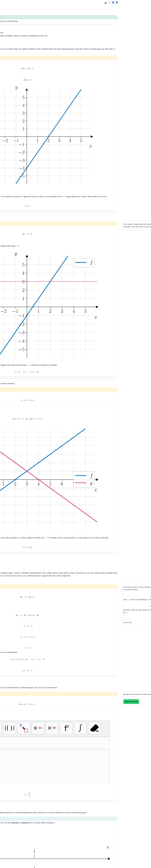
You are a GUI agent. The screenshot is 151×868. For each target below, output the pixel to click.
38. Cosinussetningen (12, 198)
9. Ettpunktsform (10, 66)
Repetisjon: (12, 253)
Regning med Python (12, 231)
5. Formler (8, 48)
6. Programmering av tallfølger (15, 51)
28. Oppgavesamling (11, 154)
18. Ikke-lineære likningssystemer (10, 106)
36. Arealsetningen (11, 191)
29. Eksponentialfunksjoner (14, 163)
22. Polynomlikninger (12, 126)
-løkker (9, 234)
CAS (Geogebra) (10, 298)
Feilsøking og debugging (13, 244)
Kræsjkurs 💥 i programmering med (16, 223)
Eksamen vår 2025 (11, 283)
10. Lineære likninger (12, 70)
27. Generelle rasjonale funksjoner (12, 149)
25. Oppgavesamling (11, 136)
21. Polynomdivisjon (11, 123)
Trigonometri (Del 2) (11, 273)
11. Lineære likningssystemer (14, 73)
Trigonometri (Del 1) (11, 270)
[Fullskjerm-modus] (109, 2)
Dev (6, 310)
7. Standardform (10, 60)
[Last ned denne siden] (106, 3)
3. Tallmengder (9, 39)
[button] (113, 3)
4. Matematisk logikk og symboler (12, 43)
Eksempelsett (9, 256)
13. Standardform (10, 88)
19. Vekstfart (9, 111)
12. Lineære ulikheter (12, 76)
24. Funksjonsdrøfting (12, 133)
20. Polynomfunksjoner (12, 119)
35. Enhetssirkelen (11, 188)
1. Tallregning (9, 32)
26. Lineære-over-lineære (13, 145)
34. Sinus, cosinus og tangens (15, 185)
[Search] (16, 23)
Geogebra (8, 301)
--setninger (12, 241)
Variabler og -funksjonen (15, 228)
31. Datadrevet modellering (14, 169)
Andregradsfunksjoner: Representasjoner (12, 320)
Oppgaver (9, 80)
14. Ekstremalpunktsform (13, 92)
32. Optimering (9, 172)
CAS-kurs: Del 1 (10, 210)
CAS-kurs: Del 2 (10, 213)
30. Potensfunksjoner (12, 166)
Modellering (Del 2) (11, 266)
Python (7, 295)
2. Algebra (8, 35)
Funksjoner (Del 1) (11, 260)
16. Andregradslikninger (12, 98)
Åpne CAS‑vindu (127, 544)
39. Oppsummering (11, 201)
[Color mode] (117, 2)
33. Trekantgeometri (11, 181)
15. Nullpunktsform (11, 95)
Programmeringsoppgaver (13, 276)
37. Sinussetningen (11, 195)
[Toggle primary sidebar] (35, 2)
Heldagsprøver (9, 279)
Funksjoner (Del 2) (11, 263)
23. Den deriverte (10, 129)
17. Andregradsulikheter (12, 102)
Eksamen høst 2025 (11, 286)
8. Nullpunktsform (10, 63)
